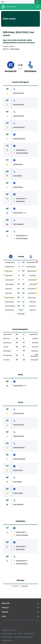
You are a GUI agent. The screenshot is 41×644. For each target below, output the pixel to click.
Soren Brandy (33, 306)
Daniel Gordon (18, 187)
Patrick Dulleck (7, 351)
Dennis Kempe (18, 164)
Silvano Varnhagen (19, 139)
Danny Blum (20, 198)
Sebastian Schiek (7, 343)
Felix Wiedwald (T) (31, 262)
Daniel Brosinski (18, 104)
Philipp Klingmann (10, 267)
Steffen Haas (20, 150)
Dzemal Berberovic (31, 267)
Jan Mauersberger (10, 280)
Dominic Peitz (9, 289)
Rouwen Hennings (10, 302)
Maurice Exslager (32, 298)
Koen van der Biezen (10, 306)
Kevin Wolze (35, 343)
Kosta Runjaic (33, 310)
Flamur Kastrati (34, 360)
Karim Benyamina (8, 355)
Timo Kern (6, 347)
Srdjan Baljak (33, 302)
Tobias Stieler (15, 49)
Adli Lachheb (33, 275)
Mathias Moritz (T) (8, 334)
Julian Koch (35, 338)
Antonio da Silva (19, 93)
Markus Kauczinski (10, 310)
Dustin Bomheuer (19, 127)
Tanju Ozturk (35, 347)
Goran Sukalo (18, 176)
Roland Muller (21, 235)
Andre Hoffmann (19, 116)
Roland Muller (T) (34, 334)
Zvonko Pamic (35, 351)
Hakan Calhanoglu (10, 284)
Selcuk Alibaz (20, 201)
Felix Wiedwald (18, 224)
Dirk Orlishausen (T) (10, 262)
